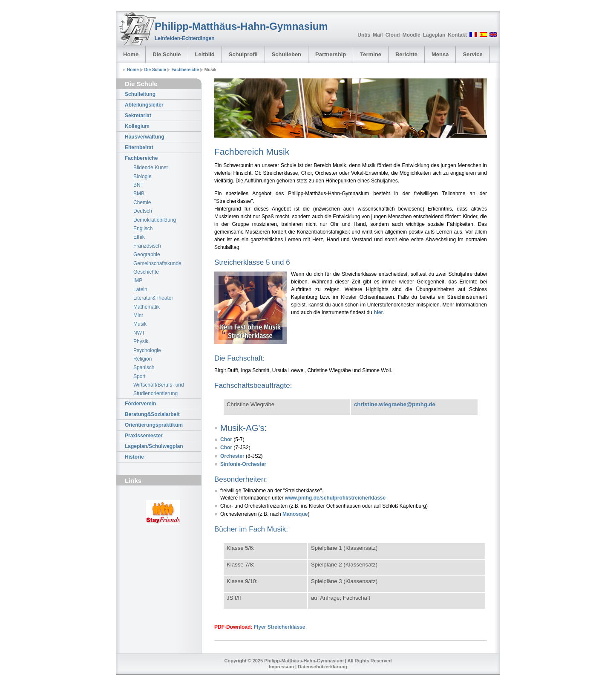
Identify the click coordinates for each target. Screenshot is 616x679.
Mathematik (147, 307)
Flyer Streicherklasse (280, 627)
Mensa (440, 54)
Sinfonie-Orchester (243, 464)
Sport (140, 376)
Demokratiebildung (155, 220)
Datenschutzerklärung (322, 667)
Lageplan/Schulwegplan (154, 446)
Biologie (142, 176)
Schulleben (286, 54)
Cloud (393, 35)
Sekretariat (138, 116)
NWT (139, 333)
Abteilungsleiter (144, 105)
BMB (139, 194)
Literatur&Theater (153, 298)
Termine (371, 54)
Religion (142, 359)
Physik (141, 341)
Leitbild (205, 54)
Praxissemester (144, 436)
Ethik (139, 237)
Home (131, 54)
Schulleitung (140, 94)
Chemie (142, 202)
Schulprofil (243, 54)
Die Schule (167, 54)
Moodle (412, 35)
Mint (138, 315)
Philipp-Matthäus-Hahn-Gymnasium (241, 26)
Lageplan (434, 35)
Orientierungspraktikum (154, 425)
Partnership (331, 54)
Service (472, 54)
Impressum (281, 667)
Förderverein (140, 404)
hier (378, 312)
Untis (364, 35)
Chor (226, 439)
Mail (378, 35)
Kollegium (137, 126)
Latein (140, 289)
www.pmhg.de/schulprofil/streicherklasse (335, 498)
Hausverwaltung (145, 137)
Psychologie (147, 350)
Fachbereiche (185, 70)
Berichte (406, 54)
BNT (138, 185)
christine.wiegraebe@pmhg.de (395, 404)
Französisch (147, 246)
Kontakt (457, 35)
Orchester (233, 456)
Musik (140, 324)
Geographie (147, 254)
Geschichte (146, 272)
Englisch (143, 228)
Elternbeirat (139, 147)
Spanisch (144, 367)
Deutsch (143, 211)
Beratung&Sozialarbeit (152, 414)
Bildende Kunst (151, 168)
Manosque (295, 514)
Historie (134, 457)
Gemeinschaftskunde (157, 263)
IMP (138, 280)
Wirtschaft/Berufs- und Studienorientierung (159, 389)
